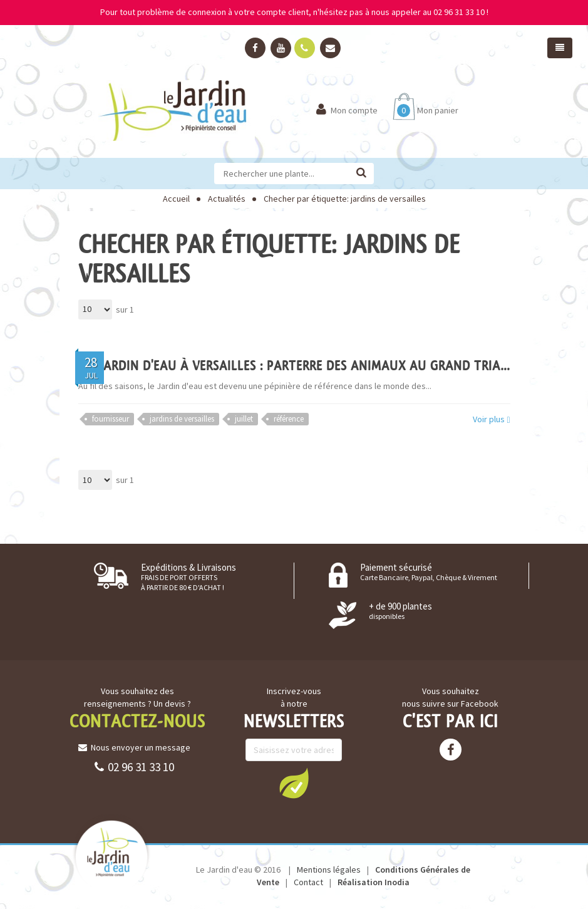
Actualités (227, 199)
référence (289, 419)
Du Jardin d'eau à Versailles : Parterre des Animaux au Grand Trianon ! (306, 366)
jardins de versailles (182, 419)
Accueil (176, 199)
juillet (244, 419)
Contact (308, 882)
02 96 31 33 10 (134, 767)
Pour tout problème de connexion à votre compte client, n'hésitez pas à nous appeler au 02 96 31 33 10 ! (294, 12)
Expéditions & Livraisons (188, 577)
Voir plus (491, 419)
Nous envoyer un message (134, 747)
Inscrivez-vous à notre (294, 697)
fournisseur (111, 419)
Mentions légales (329, 870)
